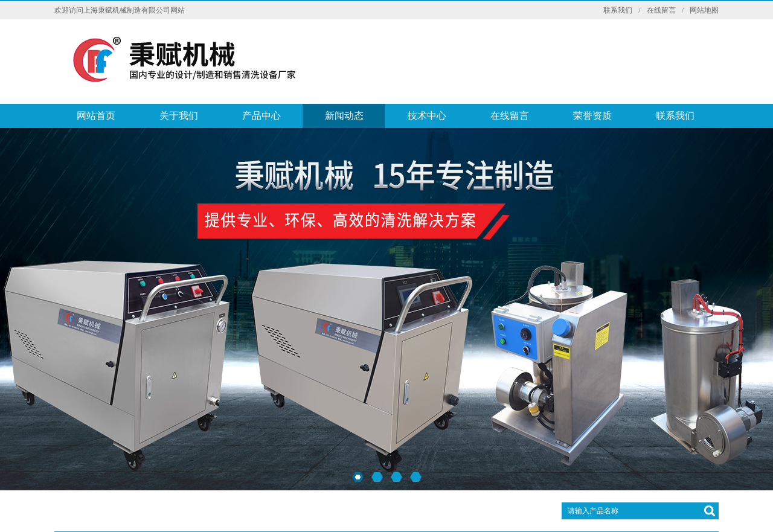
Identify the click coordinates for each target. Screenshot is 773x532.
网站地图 (704, 10)
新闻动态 (344, 116)
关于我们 (179, 116)
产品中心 (261, 116)
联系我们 (618, 10)
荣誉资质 (592, 116)
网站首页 (96, 116)
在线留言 (661, 10)
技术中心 (427, 116)
